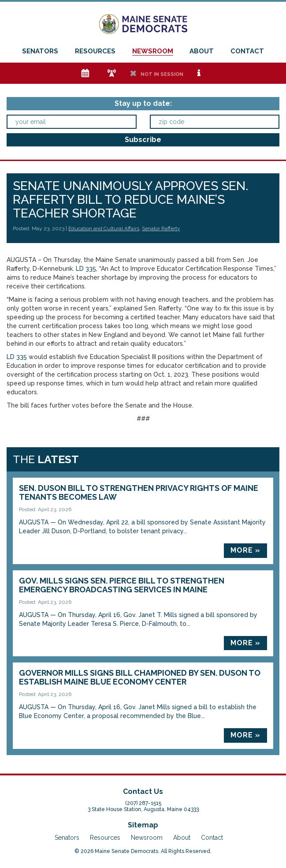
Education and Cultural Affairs (104, 228)
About (202, 51)
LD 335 (86, 269)
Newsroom (153, 51)
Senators (40, 51)
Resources (95, 51)
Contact (247, 51)
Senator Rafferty (161, 228)
